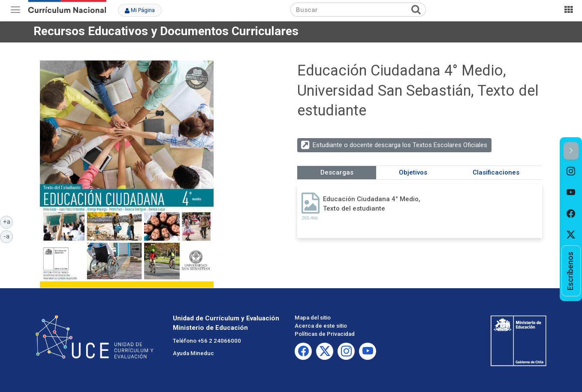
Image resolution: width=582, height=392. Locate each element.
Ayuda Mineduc (193, 353)
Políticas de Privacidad (325, 334)
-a (8, 236)
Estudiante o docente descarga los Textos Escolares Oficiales (400, 145)
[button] (571, 151)
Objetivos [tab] (413, 172)
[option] (571, 171)
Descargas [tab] (337, 172)
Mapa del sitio (313, 318)
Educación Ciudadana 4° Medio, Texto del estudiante (372, 204)
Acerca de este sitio (321, 326)
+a (8, 221)
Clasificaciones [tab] (496, 172)
